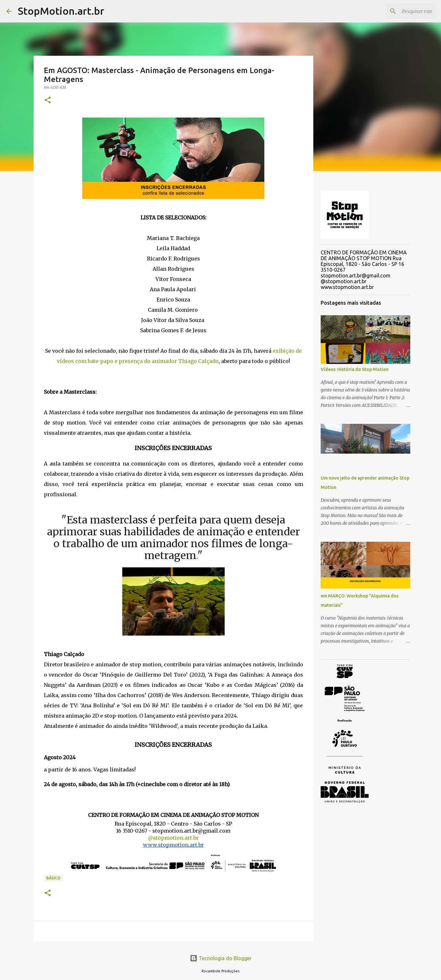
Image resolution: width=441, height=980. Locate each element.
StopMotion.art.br (61, 11)
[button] (48, 100)
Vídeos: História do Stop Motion (355, 369)
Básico (53, 878)
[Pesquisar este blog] (402, 11)
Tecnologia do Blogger (221, 958)
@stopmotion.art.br (173, 838)
